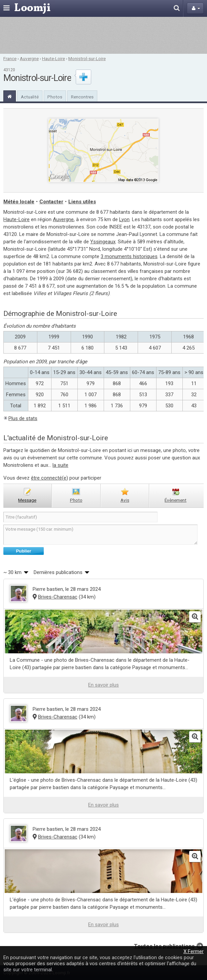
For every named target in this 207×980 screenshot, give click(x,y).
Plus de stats (23, 418)
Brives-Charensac (58, 597)
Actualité (30, 97)
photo (76, 500)
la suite (60, 465)
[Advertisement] (104, 35)
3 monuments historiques (129, 256)
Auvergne (29, 58)
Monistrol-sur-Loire (87, 58)
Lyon (124, 219)
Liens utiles (82, 202)
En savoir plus (103, 685)
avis (125, 500)
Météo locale (19, 202)
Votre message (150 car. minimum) (100, 535)
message (27, 500)
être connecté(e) (49, 478)
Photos (55, 97)
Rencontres (82, 97)
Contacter (51, 202)
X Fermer (194, 951)
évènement (176, 500)
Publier (23, 551)
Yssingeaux (103, 242)
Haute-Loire (54, 58)
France (10, 58)
